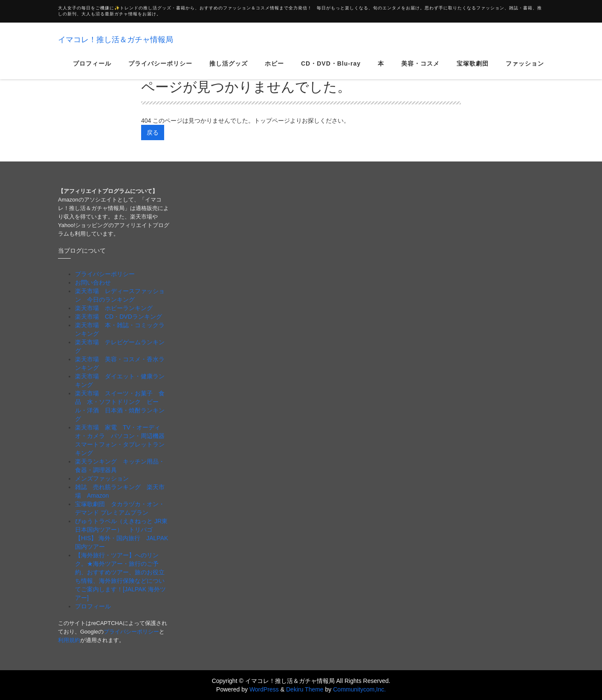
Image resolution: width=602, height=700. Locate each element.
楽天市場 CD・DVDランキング (119, 317)
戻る (153, 133)
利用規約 (69, 640)
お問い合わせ (93, 282)
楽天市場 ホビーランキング (114, 308)
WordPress (264, 689)
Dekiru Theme (305, 689)
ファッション (525, 70)
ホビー (274, 70)
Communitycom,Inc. (359, 689)
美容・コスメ (420, 70)
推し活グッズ (229, 70)
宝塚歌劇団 (473, 70)
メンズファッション (102, 478)
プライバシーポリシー (160, 70)
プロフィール (92, 70)
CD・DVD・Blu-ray (331, 70)
